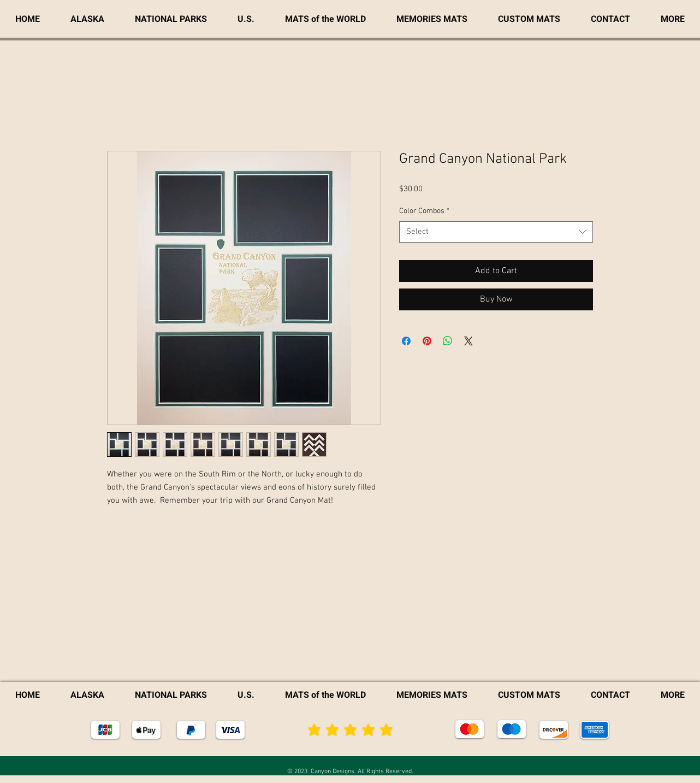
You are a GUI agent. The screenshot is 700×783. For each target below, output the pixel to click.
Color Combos (424, 211)
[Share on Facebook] (406, 341)
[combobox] (496, 232)
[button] (673, 19)
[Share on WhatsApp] (448, 341)
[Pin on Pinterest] (427, 341)
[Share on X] (468, 341)
